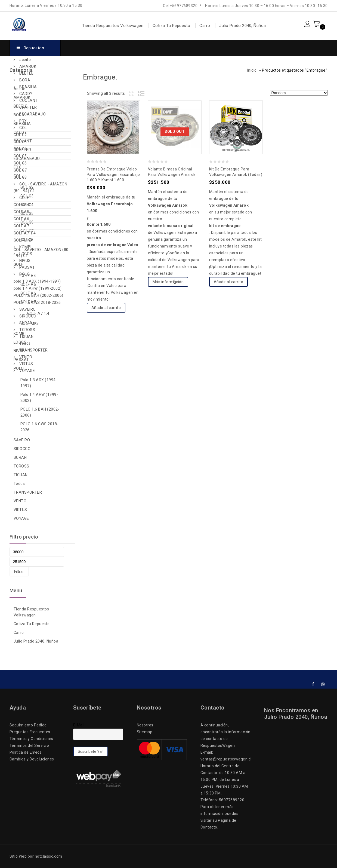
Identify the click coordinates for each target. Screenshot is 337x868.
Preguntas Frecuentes (30, 732)
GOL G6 (20, 163)
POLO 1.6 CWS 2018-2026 (37, 302)
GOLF (24, 198)
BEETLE (26, 73)
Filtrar (19, 571)
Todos (25, 343)
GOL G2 (20, 135)
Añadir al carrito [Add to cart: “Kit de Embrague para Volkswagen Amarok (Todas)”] (229, 282)
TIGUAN (26, 337)
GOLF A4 (21, 205)
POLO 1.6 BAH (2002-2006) (38, 295)
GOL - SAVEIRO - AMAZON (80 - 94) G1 (41, 187)
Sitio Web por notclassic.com (36, 856)
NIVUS (25, 261)
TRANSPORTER (34, 350)
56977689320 (232, 800)
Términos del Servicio (29, 745)
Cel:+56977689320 (180, 6)
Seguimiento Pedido (28, 725)
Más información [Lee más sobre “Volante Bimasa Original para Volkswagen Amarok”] (168, 282)
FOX (23, 121)
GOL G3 (20, 142)
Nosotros (145, 725)
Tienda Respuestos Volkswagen (113, 26)
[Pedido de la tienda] (299, 93)
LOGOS (26, 254)
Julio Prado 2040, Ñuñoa (243, 26)
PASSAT (27, 267)
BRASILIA (28, 87)
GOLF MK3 (23, 240)
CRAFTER (28, 107)
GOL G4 (20, 149)
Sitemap (145, 732)
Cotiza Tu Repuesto (171, 26)
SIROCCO (28, 316)
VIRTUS (26, 364)
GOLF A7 (21, 226)
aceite (25, 60)
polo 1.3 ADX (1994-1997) (37, 281)
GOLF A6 (21, 219)
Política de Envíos (26, 752)
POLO (24, 274)
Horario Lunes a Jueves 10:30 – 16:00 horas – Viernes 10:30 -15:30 (266, 6)
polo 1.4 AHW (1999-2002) (38, 288)
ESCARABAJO (33, 114)
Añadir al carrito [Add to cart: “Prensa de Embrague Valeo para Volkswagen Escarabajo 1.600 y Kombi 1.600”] (106, 308)
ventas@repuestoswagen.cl (226, 759)
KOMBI (25, 247)
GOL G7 (20, 170)
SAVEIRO (28, 309)
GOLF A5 (21, 212)
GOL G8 (20, 177)
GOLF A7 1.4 (25, 233)
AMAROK (28, 66)
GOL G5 (20, 156)
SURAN (26, 323)
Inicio (252, 70)
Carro (205, 26)
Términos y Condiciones (31, 739)
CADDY (26, 94)
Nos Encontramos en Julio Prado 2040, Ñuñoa (296, 714)
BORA (25, 80)
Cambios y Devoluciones (32, 759)
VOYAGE (27, 371)
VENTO (26, 357)
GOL (23, 128)
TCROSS (27, 330)
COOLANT (29, 100)
